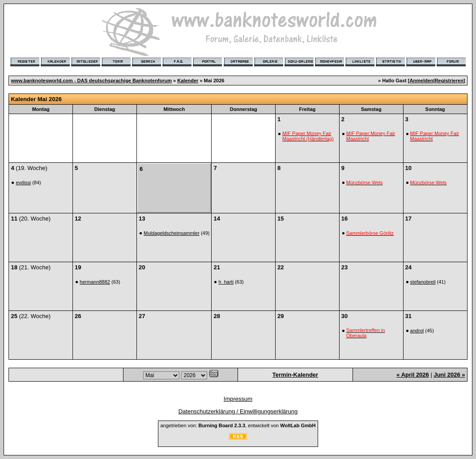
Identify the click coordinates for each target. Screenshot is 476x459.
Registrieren (449, 81)
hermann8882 (95, 282)
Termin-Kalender (295, 375)
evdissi (23, 183)
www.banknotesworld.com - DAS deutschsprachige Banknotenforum (91, 81)
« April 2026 (413, 375)
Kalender (188, 81)
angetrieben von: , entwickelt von (238, 425)
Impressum (238, 399)
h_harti (226, 282)
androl (417, 331)
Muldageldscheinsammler (172, 233)
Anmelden (421, 81)
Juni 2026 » (449, 375)
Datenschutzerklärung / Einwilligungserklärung (238, 411)
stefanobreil (423, 282)
